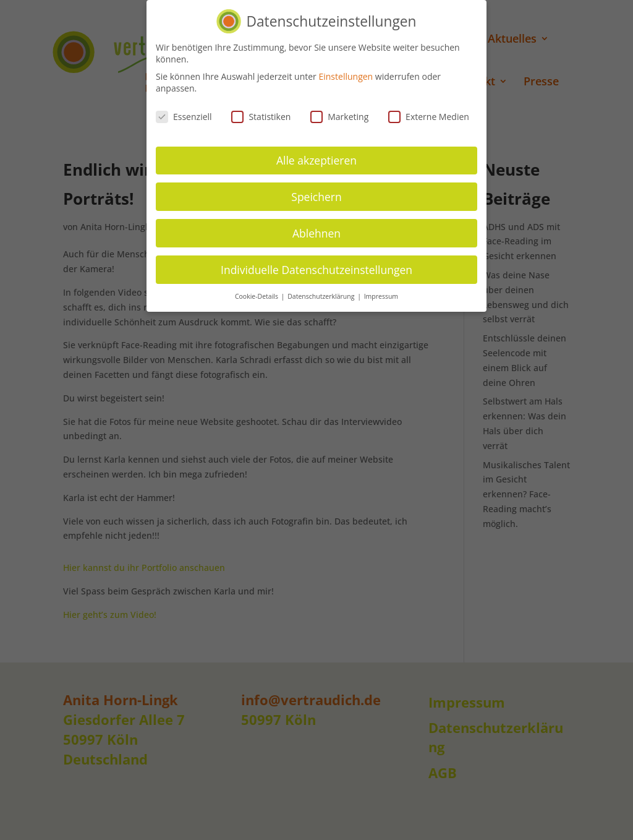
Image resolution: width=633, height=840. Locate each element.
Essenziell (184, 117)
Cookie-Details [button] (257, 296)
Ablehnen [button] (316, 233)
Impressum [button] (381, 296)
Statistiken (261, 117)
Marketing (339, 117)
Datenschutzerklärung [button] (322, 296)
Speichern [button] (316, 196)
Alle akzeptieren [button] (316, 160)
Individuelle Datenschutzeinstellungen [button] (316, 269)
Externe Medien (429, 117)
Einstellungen (346, 76)
